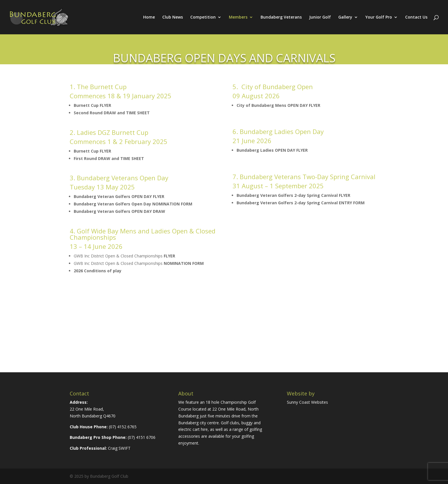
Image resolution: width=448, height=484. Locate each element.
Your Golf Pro (379, 17)
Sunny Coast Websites (307, 402)
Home (149, 17)
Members (238, 17)
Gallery (345, 17)
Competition (203, 17)
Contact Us (416, 17)
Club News (173, 17)
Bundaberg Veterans (281, 17)
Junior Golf (320, 17)
